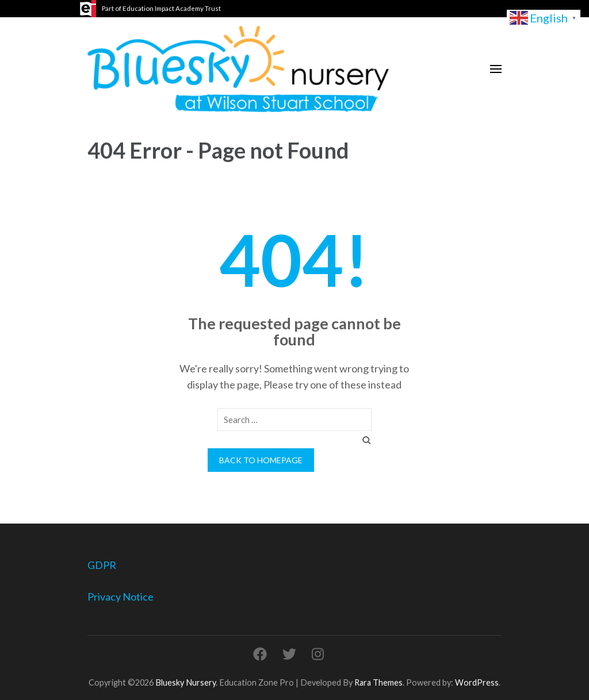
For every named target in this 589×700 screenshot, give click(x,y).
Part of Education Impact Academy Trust (161, 8)
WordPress (477, 682)
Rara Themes (378, 682)
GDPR (102, 565)
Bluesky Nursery (186, 682)
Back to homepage (261, 460)
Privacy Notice (121, 597)
